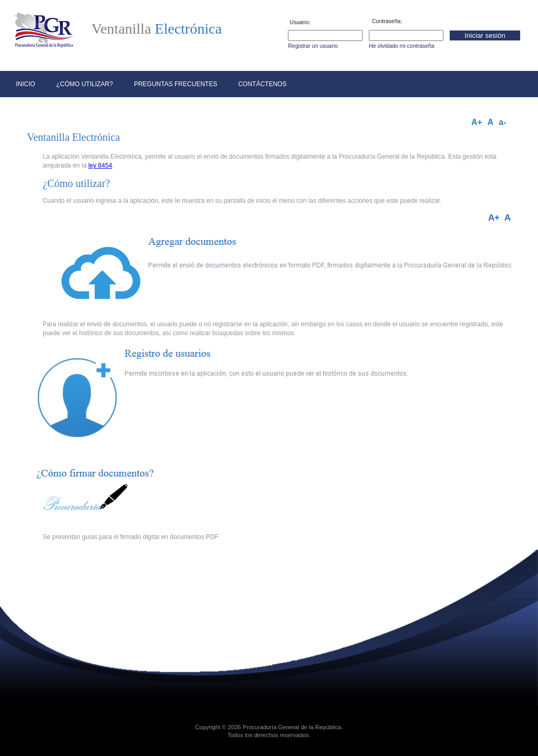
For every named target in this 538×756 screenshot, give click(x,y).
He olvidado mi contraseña (401, 46)
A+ (477, 122)
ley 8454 (100, 165)
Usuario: (300, 22)
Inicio (25, 84)
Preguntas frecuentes (175, 84)
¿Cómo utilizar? (85, 84)
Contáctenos (262, 84)
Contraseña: (387, 21)
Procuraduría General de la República (292, 727)
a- (502, 122)
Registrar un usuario (313, 46)
